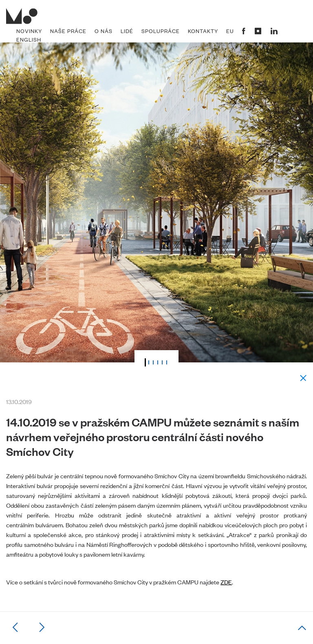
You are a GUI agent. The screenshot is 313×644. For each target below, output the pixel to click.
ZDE (226, 582)
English (29, 40)
